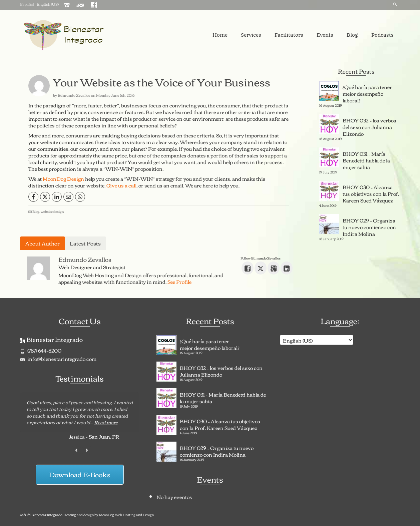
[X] (45, 197)
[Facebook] (33, 197)
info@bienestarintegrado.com (58, 359)
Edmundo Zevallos (74, 95)
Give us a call (121, 185)
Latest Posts (85, 243)
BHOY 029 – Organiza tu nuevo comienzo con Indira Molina (369, 226)
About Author (43, 243)
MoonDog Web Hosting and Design (126, 514)
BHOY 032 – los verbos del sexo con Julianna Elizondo (369, 126)
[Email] (68, 197)
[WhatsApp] (80, 197)
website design (52, 211)
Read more (106, 422)
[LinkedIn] (57, 197)
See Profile (179, 282)
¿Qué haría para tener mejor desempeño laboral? (367, 93)
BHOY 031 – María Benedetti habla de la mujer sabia (366, 159)
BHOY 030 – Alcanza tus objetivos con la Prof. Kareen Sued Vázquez (371, 193)
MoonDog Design (63, 178)
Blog (36, 211)
